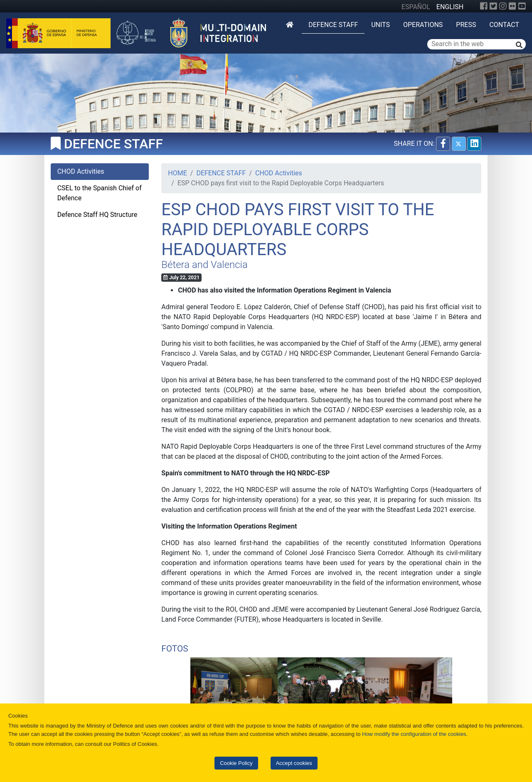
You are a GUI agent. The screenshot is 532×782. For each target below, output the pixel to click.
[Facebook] (484, 6)
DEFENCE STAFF (333, 25)
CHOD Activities (279, 173)
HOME (177, 173)
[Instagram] (503, 6)
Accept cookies (294, 763)
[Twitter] (493, 6)
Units (381, 25)
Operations (423, 25)
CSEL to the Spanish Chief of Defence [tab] (100, 193)
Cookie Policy (236, 763)
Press (466, 25)
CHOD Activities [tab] (81, 171)
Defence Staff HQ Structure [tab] (97, 215)
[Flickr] (512, 6)
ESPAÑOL (416, 7)
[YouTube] (522, 6)
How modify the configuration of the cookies (414, 734)
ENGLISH (450, 7)
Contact (504, 25)
